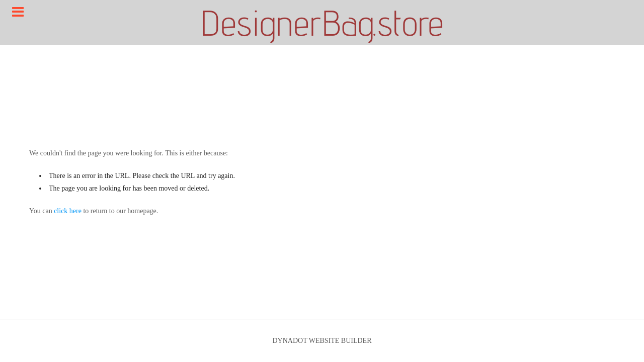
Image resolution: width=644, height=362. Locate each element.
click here (68, 211)
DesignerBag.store (322, 23)
